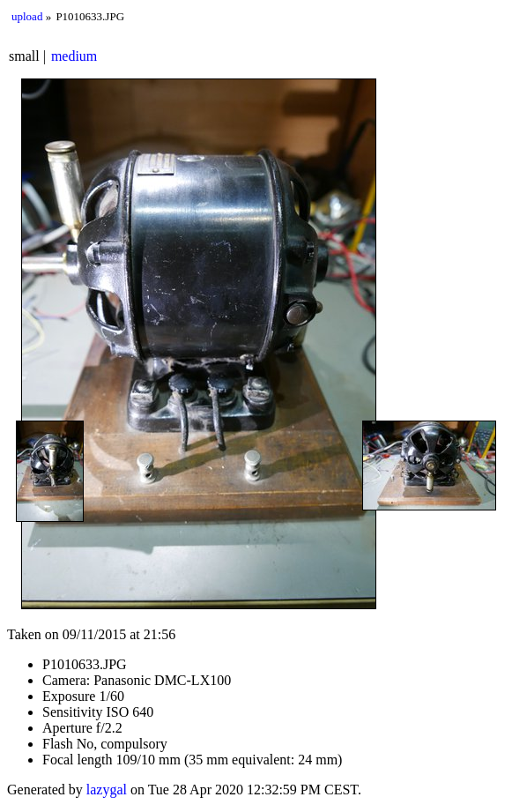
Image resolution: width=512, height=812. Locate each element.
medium (74, 56)
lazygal (107, 790)
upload (27, 16)
